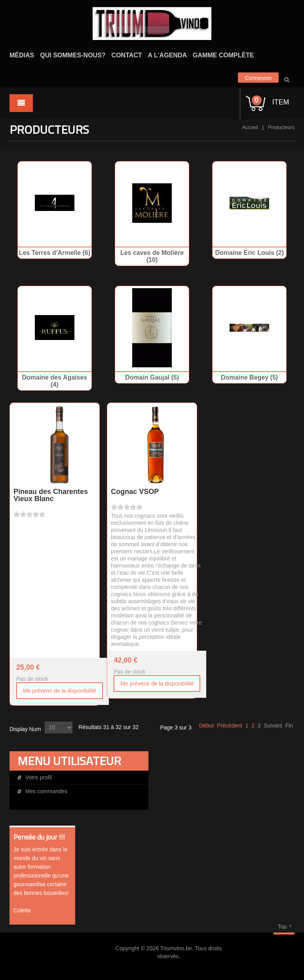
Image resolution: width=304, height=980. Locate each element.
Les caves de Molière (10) (152, 256)
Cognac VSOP (135, 492)
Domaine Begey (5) (249, 377)
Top (282, 927)
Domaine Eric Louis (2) (249, 253)
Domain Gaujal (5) (152, 377)
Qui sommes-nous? (73, 55)
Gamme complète (223, 55)
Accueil (250, 127)
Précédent (230, 726)
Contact (127, 55)
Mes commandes (47, 791)
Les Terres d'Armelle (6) (55, 253)
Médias (22, 55)
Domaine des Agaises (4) (54, 381)
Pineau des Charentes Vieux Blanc (51, 495)
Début (206, 726)
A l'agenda (167, 55)
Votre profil (39, 777)
